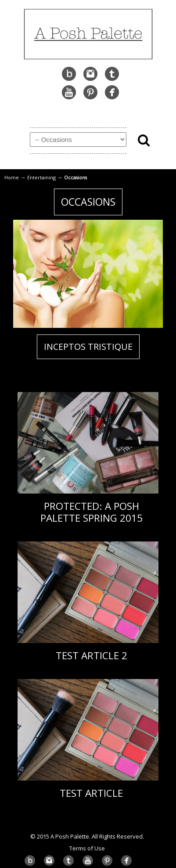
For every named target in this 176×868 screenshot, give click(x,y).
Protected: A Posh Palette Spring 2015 (92, 512)
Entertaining (41, 177)
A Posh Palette (88, 33)
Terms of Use (87, 848)
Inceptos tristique (88, 347)
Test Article (91, 793)
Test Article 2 (92, 656)
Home (12, 177)
